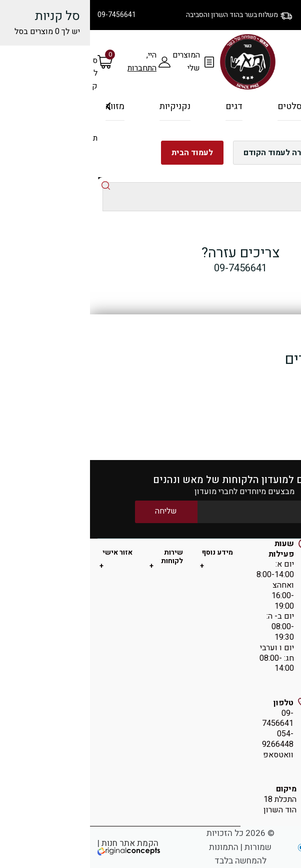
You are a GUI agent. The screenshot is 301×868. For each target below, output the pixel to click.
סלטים (200, 106)
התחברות (52, 68)
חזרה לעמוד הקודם (186, 153)
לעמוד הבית (102, 153)
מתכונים (282, 23)
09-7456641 (27, 15)
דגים (144, 106)
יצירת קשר (243, 23)
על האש (256, 111)
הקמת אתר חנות (40, 843)
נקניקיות (85, 106)
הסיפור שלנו (276, 10)
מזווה (25, 106)
